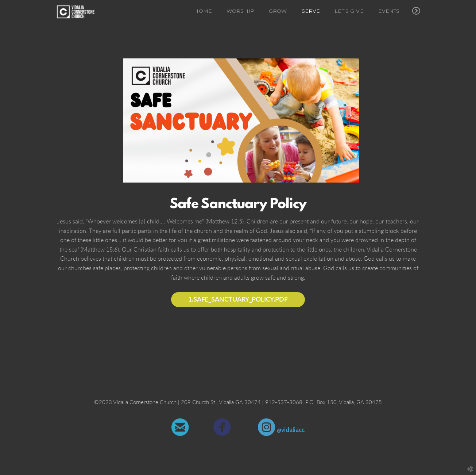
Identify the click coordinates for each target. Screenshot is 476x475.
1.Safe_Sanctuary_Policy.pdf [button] (238, 300)
